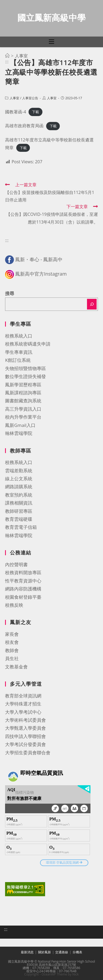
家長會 (12, 634)
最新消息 (27, 952)
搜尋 (10, 293)
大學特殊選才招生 (23, 704)
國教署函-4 (15, 112)
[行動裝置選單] (51, 42)
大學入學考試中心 (23, 712)
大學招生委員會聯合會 (28, 753)
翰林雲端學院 (19, 433)
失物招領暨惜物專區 (25, 368)
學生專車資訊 (19, 352)
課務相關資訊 (19, 503)
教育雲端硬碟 (19, 519)
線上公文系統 (19, 479)
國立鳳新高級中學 (51, 17)
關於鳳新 (45, 952)
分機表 (77, 952)
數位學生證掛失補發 (25, 376)
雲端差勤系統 (19, 471)
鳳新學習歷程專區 (23, 385)
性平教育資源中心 (23, 581)
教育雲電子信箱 (21, 527)
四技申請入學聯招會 (25, 736)
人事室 (14, 98)
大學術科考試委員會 (25, 720)
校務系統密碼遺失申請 (28, 344)
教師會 (12, 650)
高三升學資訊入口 (23, 409)
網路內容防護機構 (23, 589)
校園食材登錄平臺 (23, 597)
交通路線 (62, 952)
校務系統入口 (19, 336)
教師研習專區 (19, 511)
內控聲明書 (16, 564)
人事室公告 (30, 98)
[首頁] (7, 56)
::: (7, 62)
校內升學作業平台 (23, 417)
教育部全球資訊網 (23, 696)
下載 (35, 112)
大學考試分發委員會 (25, 744)
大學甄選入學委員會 (25, 728)
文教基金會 (16, 667)
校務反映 (14, 605)
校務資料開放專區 (23, 572)
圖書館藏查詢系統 (23, 401)
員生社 (12, 658)
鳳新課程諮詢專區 (23, 393)
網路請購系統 (19, 487)
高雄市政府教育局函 (24, 126)
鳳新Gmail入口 (20, 425)
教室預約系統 (19, 495)
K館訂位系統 (18, 360)
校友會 (12, 642)
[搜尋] (92, 304)
